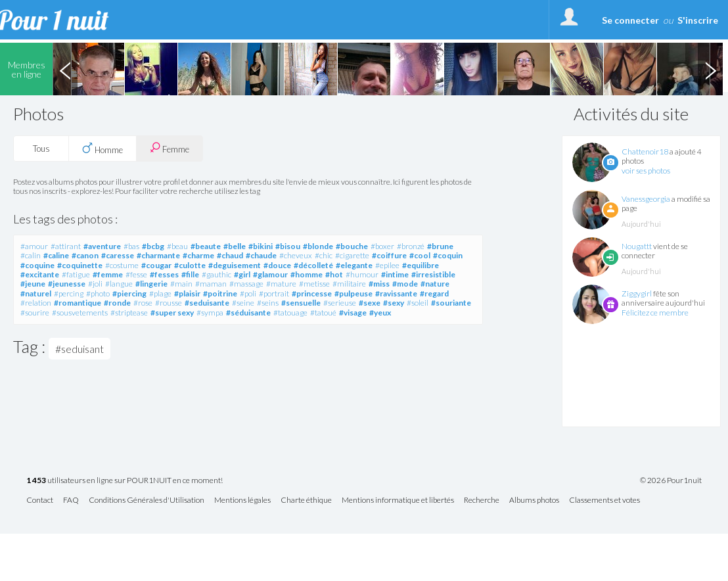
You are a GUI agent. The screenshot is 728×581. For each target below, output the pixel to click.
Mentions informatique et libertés (398, 500)
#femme (108, 274)
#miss (379, 284)
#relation (36, 303)
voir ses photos (646, 171)
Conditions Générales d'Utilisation (147, 500)
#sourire (35, 313)
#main (181, 284)
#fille (190, 274)
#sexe (370, 303)
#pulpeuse (353, 293)
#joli (95, 284)
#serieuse (340, 303)
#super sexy (172, 313)
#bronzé (411, 246)
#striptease (129, 313)
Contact (40, 500)
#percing (69, 293)
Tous (41, 149)
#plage (160, 293)
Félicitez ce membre (655, 313)
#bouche (352, 246)
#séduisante (248, 313)
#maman (211, 284)
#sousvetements (80, 313)
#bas (131, 246)
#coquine (37, 265)
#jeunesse (67, 284)
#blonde (318, 246)
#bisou (288, 246)
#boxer (382, 246)
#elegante (354, 265)
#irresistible (433, 274)
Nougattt (637, 246)
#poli (248, 293)
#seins (268, 303)
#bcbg (153, 246)
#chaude (261, 255)
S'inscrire (698, 20)
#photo (98, 293)
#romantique (78, 303)
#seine (243, 303)
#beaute (206, 246)
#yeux (380, 313)
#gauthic (216, 274)
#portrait (274, 293)
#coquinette (80, 265)
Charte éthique (306, 500)
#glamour (270, 274)
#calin (31, 255)
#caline (56, 255)
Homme (102, 149)
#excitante (40, 274)
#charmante (158, 255)
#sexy (394, 303)
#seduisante (207, 303)
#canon (85, 255)
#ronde (117, 303)
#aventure (102, 246)
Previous (65, 69)
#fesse (136, 274)
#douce (277, 265)
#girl (242, 274)
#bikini (261, 246)
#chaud (230, 255)
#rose (143, 303)
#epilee (387, 265)
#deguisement (235, 265)
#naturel (36, 293)
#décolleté (313, 265)
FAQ (71, 500)
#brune (440, 246)
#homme (307, 274)
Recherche (482, 500)
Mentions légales (242, 500)
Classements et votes (604, 500)
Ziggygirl (637, 293)
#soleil (418, 303)
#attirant (66, 246)
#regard (434, 293)
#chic (324, 255)
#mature (281, 284)
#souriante (451, 303)
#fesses (164, 274)
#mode (405, 284)
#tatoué (323, 313)
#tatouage (290, 313)
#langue (119, 284)
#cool (420, 255)
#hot (334, 274)
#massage (246, 284)
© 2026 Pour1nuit (671, 480)
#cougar (156, 265)
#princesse (312, 293)
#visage (353, 313)
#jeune (33, 284)
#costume (122, 265)
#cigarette (352, 255)
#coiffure (389, 255)
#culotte (190, 265)
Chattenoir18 (645, 151)
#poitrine (220, 293)
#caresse (118, 255)
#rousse (169, 303)
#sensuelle (301, 303)
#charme (198, 255)
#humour (362, 274)
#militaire (349, 284)
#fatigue (76, 274)
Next (710, 69)
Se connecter (630, 20)
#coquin (448, 255)
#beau (177, 246)
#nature (435, 284)
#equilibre (421, 265)
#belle (235, 246)
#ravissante (396, 293)
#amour (34, 246)
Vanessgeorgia (646, 199)
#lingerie (151, 284)
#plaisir (187, 293)
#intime (395, 274)
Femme (170, 148)
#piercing (129, 293)
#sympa (210, 313)
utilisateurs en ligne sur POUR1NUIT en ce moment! (125, 481)
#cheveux (296, 255)
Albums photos (534, 500)
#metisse (314, 284)
